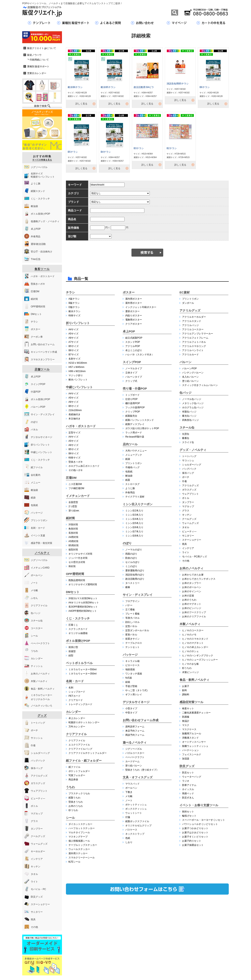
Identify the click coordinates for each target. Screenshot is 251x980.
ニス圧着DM (75, 484)
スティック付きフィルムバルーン (200, 385)
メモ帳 (129, 796)
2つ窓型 (73, 506)
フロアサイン (132, 601)
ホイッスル (188, 789)
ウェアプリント (190, 494)
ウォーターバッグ (192, 777)
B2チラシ (172, 148)
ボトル (186, 498)
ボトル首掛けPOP (78, 641)
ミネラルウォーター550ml (83, 669)
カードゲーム (132, 761)
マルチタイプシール (79, 832)
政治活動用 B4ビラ (144, 87)
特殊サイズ (74, 316)
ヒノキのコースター (193, 630)
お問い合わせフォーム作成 (141, 720)
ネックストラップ (135, 834)
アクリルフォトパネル (194, 342)
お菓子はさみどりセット (195, 832)
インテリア (188, 548)
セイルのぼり (132, 562)
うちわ (70, 787)
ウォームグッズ (190, 523)
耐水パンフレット (78, 380)
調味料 (186, 695)
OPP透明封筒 (75, 574)
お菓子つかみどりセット (195, 828)
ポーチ (186, 477)
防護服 (186, 717)
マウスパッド (132, 784)
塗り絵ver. (74, 511)
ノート (129, 800)
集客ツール (42, 269)
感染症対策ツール (191, 702)
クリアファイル (76, 734)
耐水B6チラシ (75, 87)
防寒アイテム (189, 785)
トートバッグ (189, 456)
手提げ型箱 (131, 686)
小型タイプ (131, 708)
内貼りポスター (134, 316)
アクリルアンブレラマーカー (198, 334)
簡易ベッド (188, 793)
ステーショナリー (192, 540)
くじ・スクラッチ (78, 618)
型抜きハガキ (76, 462)
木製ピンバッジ (190, 672)
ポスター (129, 292)
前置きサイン (132, 639)
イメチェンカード (78, 496)
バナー (129, 605)
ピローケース (132, 665)
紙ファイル (74, 767)
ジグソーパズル (134, 749)
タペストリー (132, 583)
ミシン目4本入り (134, 519)
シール (70, 818)
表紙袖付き (74, 414)
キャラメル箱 (132, 661)
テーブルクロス (134, 643)
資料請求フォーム (135, 727)
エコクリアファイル (79, 745)
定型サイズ (74, 433)
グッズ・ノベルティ (193, 450)
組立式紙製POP (134, 338)
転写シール (74, 862)
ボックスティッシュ (136, 809)
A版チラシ (74, 299)
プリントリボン (134, 463)
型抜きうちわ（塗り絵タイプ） (142, 770)
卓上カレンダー (77, 718)
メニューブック (134, 455)
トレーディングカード (80, 704)
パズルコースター (135, 753)
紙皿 (128, 480)
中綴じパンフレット (79, 387)
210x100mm (75, 410)
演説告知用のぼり (135, 575)
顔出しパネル (132, 622)
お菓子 (186, 686)
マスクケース (189, 729)
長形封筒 (73, 533)
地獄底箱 (130, 669)
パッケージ (130, 655)
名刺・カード (75, 681)
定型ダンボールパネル (137, 630)
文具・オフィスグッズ (138, 777)
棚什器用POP (133, 403)
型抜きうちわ (76, 802)
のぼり (127, 543)
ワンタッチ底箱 (134, 674)
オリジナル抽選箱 (78, 633)
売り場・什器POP (135, 388)
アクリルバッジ (190, 325)
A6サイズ (74, 338)
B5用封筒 (74, 545)
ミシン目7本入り (134, 532)
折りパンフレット (78, 323)
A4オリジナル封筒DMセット (84, 603)
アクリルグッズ (190, 310)
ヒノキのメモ (189, 635)
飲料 (184, 690)
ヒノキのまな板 (190, 664)
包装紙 (129, 472)
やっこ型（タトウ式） (137, 690)
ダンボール (188, 303)
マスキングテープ (78, 837)
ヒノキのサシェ (190, 651)
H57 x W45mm (76, 367)
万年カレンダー (77, 727)
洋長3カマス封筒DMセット (83, 598)
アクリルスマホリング (194, 346)
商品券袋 (73, 780)
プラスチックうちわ (79, 793)
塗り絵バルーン (134, 766)
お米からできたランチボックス (199, 579)
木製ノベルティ (190, 624)
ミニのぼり (131, 566)
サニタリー (188, 536)
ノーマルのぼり (134, 550)
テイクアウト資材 (135, 497)
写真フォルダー (77, 775)
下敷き (129, 792)
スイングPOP (132, 362)
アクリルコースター (193, 329)
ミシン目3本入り (134, 515)
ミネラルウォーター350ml (83, 674)
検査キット (188, 708)
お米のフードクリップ (194, 612)
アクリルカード (190, 355)
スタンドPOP (133, 342)
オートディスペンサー (194, 742)
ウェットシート (134, 813)
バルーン (185, 362)
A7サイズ (74, 342)
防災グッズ (187, 766)
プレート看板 (132, 614)
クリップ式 (131, 381)
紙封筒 (70, 518)
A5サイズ (74, 334)
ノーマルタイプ (134, 368)
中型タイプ (131, 713)
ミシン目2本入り (134, 511)
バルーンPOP (189, 368)
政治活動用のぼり (135, 579)
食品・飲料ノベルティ (194, 680)
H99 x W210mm (77, 371)
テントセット (132, 647)
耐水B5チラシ (108, 87)
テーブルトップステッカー (83, 845)
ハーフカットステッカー (82, 828)
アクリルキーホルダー (194, 317)
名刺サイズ (74, 359)
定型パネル (131, 626)
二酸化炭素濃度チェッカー (196, 713)
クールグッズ (189, 519)
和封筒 (72, 566)
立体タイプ (131, 373)
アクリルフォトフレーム (195, 338)
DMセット (73, 592)
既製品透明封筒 (77, 580)
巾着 (184, 481)
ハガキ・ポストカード (81, 426)
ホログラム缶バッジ (193, 407)
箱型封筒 (73, 550)
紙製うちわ (74, 798)
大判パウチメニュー (136, 451)
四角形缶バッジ (190, 420)
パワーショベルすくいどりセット (200, 824)
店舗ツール (42, 369)
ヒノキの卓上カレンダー (195, 647)
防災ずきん (188, 798)
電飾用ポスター (134, 320)
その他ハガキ (76, 470)
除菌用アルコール (192, 734)
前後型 (72, 651)
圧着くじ (73, 625)
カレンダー (73, 712)
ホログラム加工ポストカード (84, 466)
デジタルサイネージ (136, 702)
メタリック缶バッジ (193, 403)
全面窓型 (73, 502)
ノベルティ (42, 553)
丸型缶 (186, 434)
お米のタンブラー (192, 583)
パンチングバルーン (193, 373)
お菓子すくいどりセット (195, 837)
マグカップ (188, 506)
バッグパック (189, 469)
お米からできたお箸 (193, 575)
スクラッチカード (78, 629)
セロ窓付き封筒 (77, 562)
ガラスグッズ (189, 490)
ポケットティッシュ (136, 805)
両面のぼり (131, 554)
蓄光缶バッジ (189, 416)
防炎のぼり (131, 558)
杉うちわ (73, 810)
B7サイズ (74, 355)
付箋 (128, 817)
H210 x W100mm (78, 363)
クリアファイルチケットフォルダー (88, 753)
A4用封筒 (74, 537)
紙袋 (128, 459)
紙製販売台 (131, 416)
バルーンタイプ (134, 377)
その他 (186, 561)
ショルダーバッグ (192, 465)
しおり (129, 842)
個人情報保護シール (79, 841)
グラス (186, 511)
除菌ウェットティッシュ (195, 746)
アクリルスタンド (192, 321)
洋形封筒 (73, 525)
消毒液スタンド (190, 738)
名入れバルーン (190, 377)
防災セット (188, 773)
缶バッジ (185, 393)
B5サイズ (74, 346)
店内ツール (130, 444)
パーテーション (190, 750)
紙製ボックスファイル (137, 821)
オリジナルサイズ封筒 (80, 554)
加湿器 (186, 759)
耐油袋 (129, 476)
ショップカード (77, 692)
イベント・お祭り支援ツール (199, 805)
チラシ (70, 292)
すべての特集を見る (42, 160)
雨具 (184, 544)
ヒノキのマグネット (193, 643)
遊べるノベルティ (135, 742)
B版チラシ (74, 303)
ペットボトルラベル (79, 663)
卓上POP (129, 331)
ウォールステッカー (79, 849)
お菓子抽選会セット (193, 845)
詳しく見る (81, 104)
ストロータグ (132, 484)
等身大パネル (132, 618)
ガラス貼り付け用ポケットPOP (142, 428)
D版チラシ (74, 307)
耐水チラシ (74, 311)
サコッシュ (188, 460)
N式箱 (129, 678)
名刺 (71, 688)
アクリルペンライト (193, 350)
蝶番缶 (186, 438)
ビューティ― (189, 532)
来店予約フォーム (135, 731)
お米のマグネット (192, 604)
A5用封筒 (74, 541)
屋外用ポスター (134, 303)
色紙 (128, 838)
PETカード (74, 696)
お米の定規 (188, 596)
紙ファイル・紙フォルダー (84, 761)
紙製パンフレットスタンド (140, 420)
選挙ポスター (132, 311)
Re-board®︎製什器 (135, 437)
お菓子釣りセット (192, 841)
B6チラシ (205, 87)
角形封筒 (73, 529)
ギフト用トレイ (134, 695)
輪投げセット (189, 816)
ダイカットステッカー (80, 824)
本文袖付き (74, 419)
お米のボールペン (192, 587)
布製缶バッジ (189, 412)
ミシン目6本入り (134, 527)
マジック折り (76, 375)
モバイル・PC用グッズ (195, 557)
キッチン (187, 515)
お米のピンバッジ (192, 608)
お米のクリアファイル (194, 617)
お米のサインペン (192, 591)
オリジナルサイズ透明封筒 (83, 584)
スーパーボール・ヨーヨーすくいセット (204, 820)
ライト (186, 552)
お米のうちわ (76, 806)
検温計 (186, 721)
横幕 (128, 587)
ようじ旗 (130, 488)
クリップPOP (133, 412)
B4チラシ (106, 152)
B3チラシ (139, 148)
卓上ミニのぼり (134, 350)
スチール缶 (187, 427)
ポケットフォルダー (79, 771)
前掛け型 (73, 647)
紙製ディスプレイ (135, 424)
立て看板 (130, 610)
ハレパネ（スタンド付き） (140, 355)
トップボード (132, 395)
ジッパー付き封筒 (78, 558)
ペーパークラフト (135, 757)
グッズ (42, 715)
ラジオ (186, 781)
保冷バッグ (188, 473)
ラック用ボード (134, 433)
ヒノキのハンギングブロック (198, 656)
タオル (186, 527)
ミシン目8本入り (134, 536)
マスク (186, 725)
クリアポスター (134, 324)
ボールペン (131, 788)
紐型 (71, 656)
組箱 (128, 682)
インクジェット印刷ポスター (141, 307)
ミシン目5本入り (134, 523)
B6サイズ (74, 350)
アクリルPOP (133, 346)
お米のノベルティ (191, 568)
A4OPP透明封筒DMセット (83, 611)
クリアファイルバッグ (80, 749)
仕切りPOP (131, 399)
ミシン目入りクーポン (138, 504)
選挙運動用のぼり (135, 571)
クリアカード (76, 700)
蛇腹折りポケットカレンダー (84, 722)
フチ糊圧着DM (76, 488)
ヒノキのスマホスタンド (195, 639)
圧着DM (71, 478)
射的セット (188, 812)
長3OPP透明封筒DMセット (83, 607)
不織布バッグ (132, 467)
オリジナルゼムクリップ (138, 826)
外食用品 (130, 492)
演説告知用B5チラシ (178, 84)
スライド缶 (188, 442)
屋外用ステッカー (78, 853)
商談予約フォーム (135, 735)
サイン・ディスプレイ (138, 595)
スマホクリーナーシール (82, 858)
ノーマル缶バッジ (192, 399)
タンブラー (188, 502)
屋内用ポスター (134, 299)
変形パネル (131, 635)
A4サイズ (74, 329)
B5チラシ (73, 152)
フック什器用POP (135, 407)
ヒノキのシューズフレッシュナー (200, 660)
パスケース (131, 830)
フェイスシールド (192, 754)
